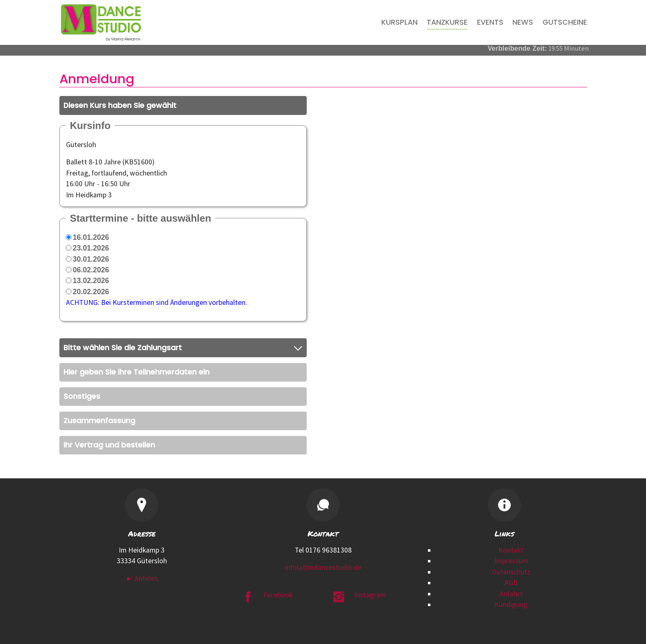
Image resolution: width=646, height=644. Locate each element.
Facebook (278, 595)
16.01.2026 (91, 237)
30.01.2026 (91, 259)
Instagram (370, 595)
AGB (511, 583)
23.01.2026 (91, 248)
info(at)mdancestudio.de (323, 567)
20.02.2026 (91, 292)
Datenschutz (511, 572)
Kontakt (511, 550)
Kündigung (511, 604)
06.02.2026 (91, 270)
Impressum (511, 561)
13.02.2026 (91, 281)
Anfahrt (511, 594)
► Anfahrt (142, 578)
